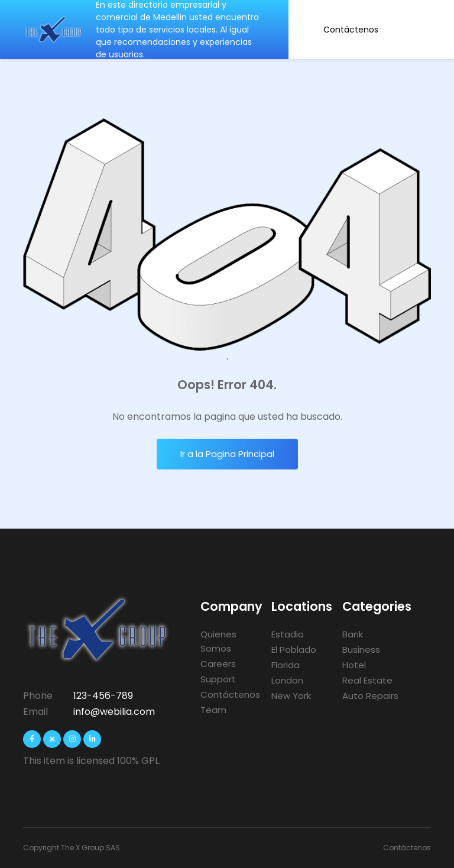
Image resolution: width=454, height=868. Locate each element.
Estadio (288, 634)
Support (218, 679)
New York (291, 696)
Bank (353, 634)
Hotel (354, 665)
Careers (218, 664)
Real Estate (367, 680)
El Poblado (294, 650)
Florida (286, 665)
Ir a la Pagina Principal (227, 454)
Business (361, 650)
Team (213, 710)
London (287, 680)
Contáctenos (351, 30)
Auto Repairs (370, 696)
